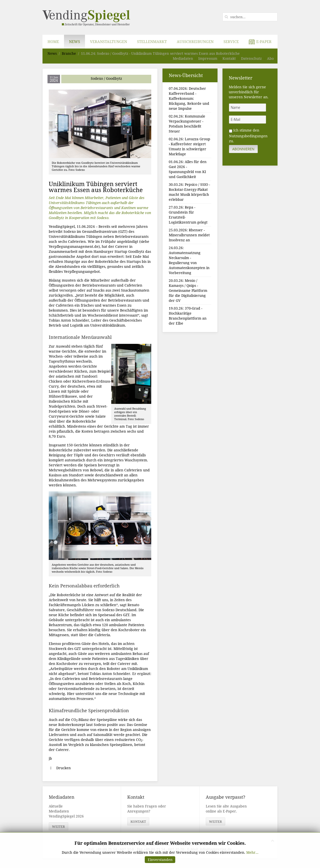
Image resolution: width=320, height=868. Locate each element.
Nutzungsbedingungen (248, 136)
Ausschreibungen (195, 42)
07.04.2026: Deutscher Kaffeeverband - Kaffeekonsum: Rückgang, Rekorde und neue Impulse (189, 98)
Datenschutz (251, 58)
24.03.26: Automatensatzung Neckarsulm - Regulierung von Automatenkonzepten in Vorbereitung (189, 260)
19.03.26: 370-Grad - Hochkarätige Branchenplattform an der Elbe (188, 316)
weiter (58, 826)
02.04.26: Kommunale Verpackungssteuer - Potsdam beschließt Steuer (187, 124)
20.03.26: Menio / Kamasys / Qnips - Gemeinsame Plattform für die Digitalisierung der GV (188, 290)
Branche (69, 53)
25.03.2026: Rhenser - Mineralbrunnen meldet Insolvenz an (189, 235)
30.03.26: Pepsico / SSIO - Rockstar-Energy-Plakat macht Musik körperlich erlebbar (189, 192)
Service (231, 42)
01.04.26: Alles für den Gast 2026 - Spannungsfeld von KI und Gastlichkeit (188, 169)
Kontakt (229, 58)
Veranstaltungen (108, 42)
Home (53, 42)
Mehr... (252, 852)
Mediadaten (183, 58)
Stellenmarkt (152, 42)
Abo (270, 58)
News (74, 42)
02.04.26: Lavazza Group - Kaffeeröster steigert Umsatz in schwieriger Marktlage (189, 146)
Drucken (60, 768)
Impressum (208, 58)
